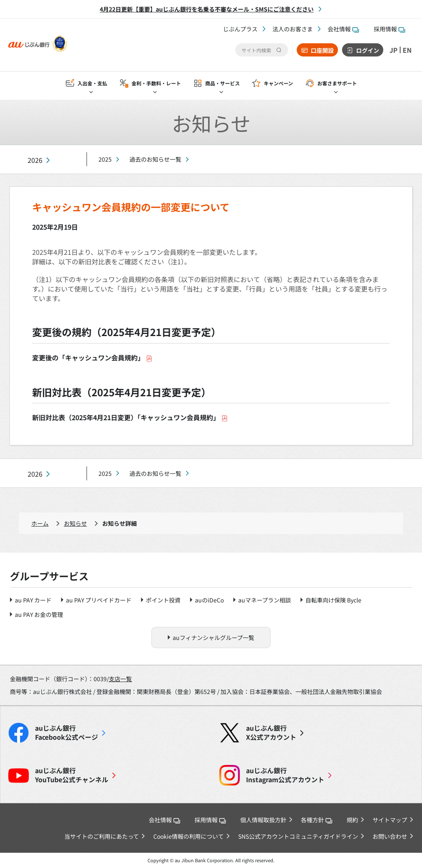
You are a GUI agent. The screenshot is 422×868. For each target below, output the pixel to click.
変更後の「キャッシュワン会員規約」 (92, 358)
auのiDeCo (209, 600)
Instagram (285, 775)
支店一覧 (120, 679)
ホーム (40, 523)
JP (394, 50)
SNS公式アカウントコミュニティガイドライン (298, 836)
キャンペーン (278, 83)
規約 (352, 820)
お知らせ (75, 523)
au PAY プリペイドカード (99, 600)
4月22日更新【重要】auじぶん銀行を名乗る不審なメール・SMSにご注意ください (207, 9)
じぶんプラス (240, 29)
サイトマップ (390, 820)
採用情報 (389, 29)
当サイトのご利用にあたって (102, 836)
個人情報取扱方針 (263, 820)
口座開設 (322, 50)
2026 (35, 160)
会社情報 (343, 29)
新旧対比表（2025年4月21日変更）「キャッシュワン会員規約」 (130, 417)
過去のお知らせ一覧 (155, 159)
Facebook (67, 733)
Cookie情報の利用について (189, 836)
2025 (105, 159)
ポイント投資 (163, 600)
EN (407, 50)
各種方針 (316, 820)
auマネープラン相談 (265, 600)
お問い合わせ (390, 836)
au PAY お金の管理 (39, 614)
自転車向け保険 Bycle (333, 600)
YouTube (72, 775)
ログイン (368, 50)
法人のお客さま (293, 29)
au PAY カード (33, 600)
